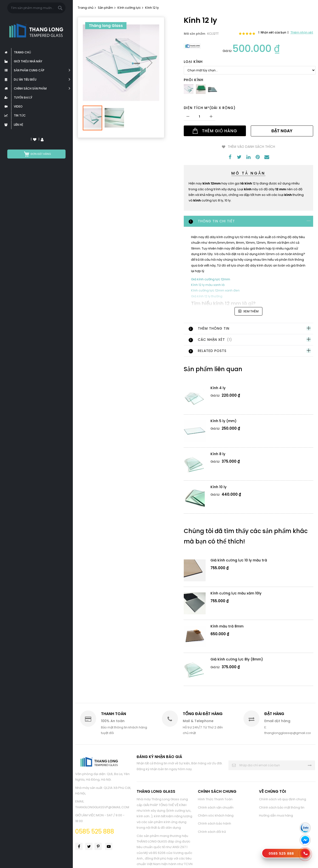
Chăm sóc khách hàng (216, 815)
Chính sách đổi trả (212, 831)
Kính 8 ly (218, 453)
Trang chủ (86, 8)
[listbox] (250, 70)
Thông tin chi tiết (212, 221)
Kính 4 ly (218, 387)
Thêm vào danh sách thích (251, 147)
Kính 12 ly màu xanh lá (208, 284)
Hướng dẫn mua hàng (276, 815)
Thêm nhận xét (302, 32)
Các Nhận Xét (211, 339)
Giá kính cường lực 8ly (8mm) (237, 659)
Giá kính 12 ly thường (207, 296)
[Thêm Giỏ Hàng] (215, 131)
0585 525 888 (95, 831)
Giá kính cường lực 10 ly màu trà (239, 560)
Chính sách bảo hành (214, 823)
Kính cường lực (129, 8)
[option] (189, 89)
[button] (150, 60)
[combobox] (36, 8)
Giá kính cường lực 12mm (211, 279)
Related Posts (208, 350)
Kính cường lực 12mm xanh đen (215, 290)
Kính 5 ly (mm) (223, 420)
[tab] (249, 221)
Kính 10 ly (218, 486)
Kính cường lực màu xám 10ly (236, 593)
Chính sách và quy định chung (283, 799)
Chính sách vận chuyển (216, 807)
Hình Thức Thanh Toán (215, 799)
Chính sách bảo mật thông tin (282, 807)
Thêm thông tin (209, 328)
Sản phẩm (105, 8)
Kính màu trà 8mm (227, 626)
